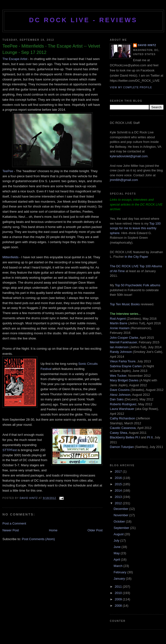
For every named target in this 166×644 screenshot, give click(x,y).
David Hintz (29, 498)
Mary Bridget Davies (124, 380)
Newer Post (11, 530)
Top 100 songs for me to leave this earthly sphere (135, 228)
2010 (119, 593)
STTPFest (10, 450)
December (122, 509)
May (117, 553)
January (120, 579)
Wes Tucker (118, 376)
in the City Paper (136, 257)
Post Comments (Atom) (38, 539)
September (122, 528)
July (117, 540)
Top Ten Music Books (125, 304)
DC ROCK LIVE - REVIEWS (83, 20)
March (119, 566)
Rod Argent (118, 319)
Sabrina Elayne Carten (126, 366)
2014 (119, 490)
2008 (119, 606)
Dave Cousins (120, 390)
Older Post (95, 530)
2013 (119, 497)
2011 (119, 587)
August (119, 534)
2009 (119, 599)
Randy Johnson (121, 352)
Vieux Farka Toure (123, 361)
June (118, 547)
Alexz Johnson (120, 395)
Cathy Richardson (122, 418)
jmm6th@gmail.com (124, 180)
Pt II (150, 437)
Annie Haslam (120, 328)
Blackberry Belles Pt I (125, 437)
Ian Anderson (119, 347)
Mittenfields (10, 257)
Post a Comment (14, 523)
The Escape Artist (15, 59)
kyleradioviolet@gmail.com (129, 156)
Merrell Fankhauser (123, 342)
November (122, 515)
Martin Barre (119, 323)
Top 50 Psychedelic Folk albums (138, 285)
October (120, 521)
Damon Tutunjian (122, 447)
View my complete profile (131, 87)
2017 (119, 471)
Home (53, 530)
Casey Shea (119, 433)
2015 (119, 484)
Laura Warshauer (122, 409)
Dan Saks (117, 399)
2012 (119, 503)
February (121, 572)
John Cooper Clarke (124, 338)
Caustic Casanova (123, 428)
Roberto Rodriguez (123, 404)
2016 (119, 478)
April (117, 560)
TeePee (8, 171)
